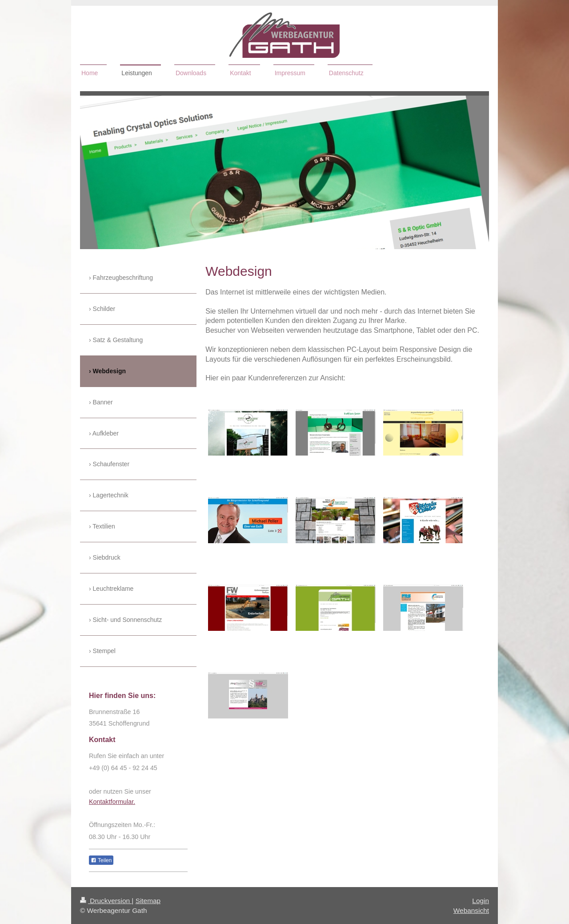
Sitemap (148, 901)
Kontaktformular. (112, 802)
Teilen (101, 860)
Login (481, 901)
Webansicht (471, 910)
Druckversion (106, 901)
